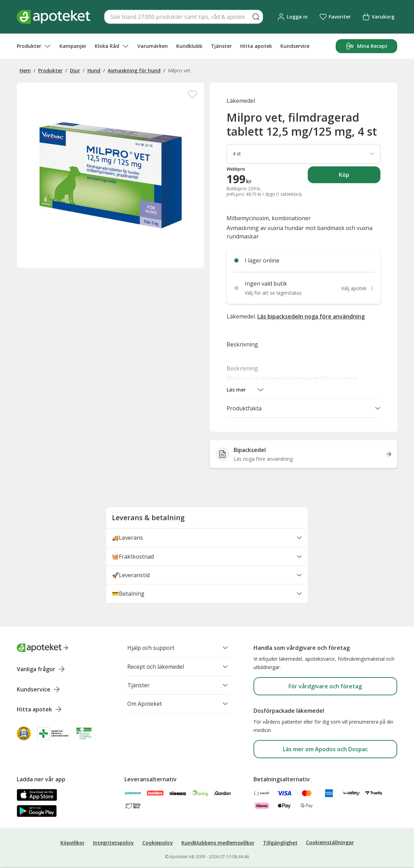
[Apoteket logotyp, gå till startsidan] (43, 648)
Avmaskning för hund (134, 70)
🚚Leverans (207, 540)
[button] (245, 390)
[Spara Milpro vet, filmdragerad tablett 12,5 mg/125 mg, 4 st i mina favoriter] (192, 94)
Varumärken (153, 46)
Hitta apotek (256, 46)
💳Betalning (207, 600)
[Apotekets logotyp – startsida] (53, 17)
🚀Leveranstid (207, 580)
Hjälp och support (178, 648)
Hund (94, 70)
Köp (360, 177)
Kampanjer (73, 46)
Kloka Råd (112, 46)
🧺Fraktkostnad (207, 560)
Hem (25, 70)
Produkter (34, 46)
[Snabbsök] (184, 17)
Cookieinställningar (330, 842)
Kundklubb (189, 46)
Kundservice (295, 46)
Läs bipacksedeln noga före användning (311, 316)
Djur (75, 70)
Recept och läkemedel (178, 668)
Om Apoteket (178, 708)
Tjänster (221, 46)
